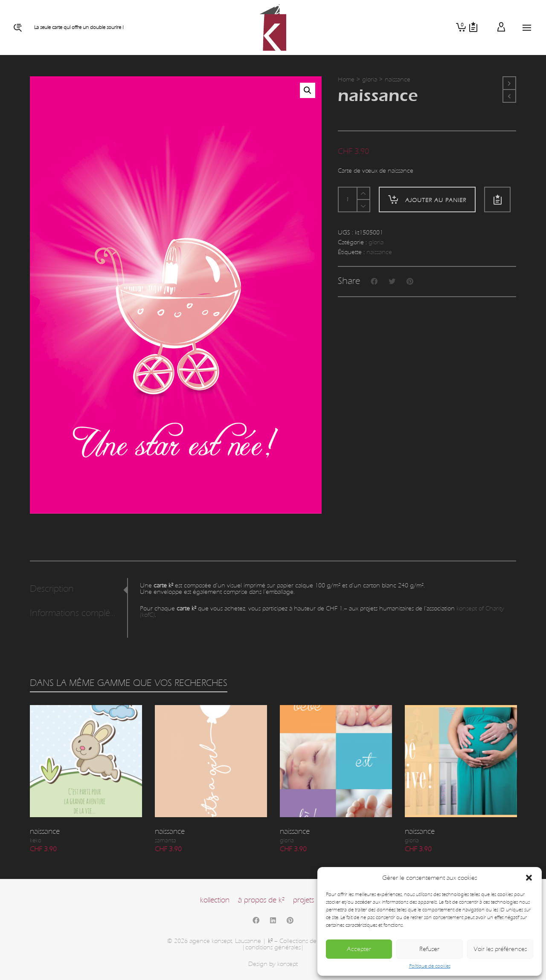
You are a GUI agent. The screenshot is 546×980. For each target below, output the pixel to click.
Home (346, 79)
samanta (166, 841)
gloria (370, 79)
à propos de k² (261, 900)
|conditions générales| (273, 947)
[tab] (78, 589)
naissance (379, 252)
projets (303, 900)
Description (52, 589)
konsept (288, 964)
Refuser (429, 949)
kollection (215, 900)
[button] (529, 878)
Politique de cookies (430, 966)
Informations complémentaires (76, 613)
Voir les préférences (500, 949)
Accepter (359, 949)
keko (36, 841)
